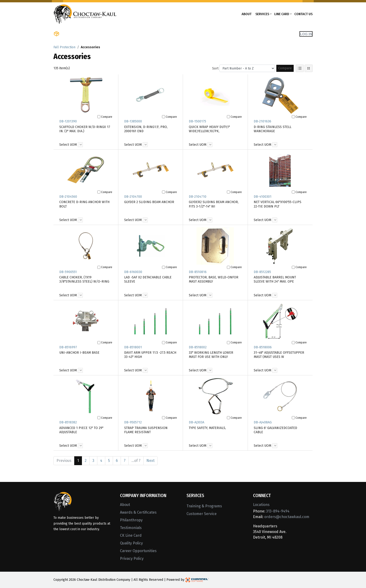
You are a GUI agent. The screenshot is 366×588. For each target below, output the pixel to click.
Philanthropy (131, 520)
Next (150, 461)
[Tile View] (309, 68)
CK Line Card (131, 535)
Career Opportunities (138, 551)
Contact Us (303, 14)
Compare (285, 68)
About (247, 14)
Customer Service (202, 514)
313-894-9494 (278, 511)
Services (262, 14)
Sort (215, 68)
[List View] (300, 68)
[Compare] (99, 117)
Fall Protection (64, 47)
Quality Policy (131, 543)
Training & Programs (204, 506)
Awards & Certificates (138, 512)
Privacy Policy (132, 559)
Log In (306, 34)
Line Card (282, 14)
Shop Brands (112, 34)
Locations (261, 505)
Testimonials (131, 528)
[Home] (85, 14)
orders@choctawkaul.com (287, 517)
